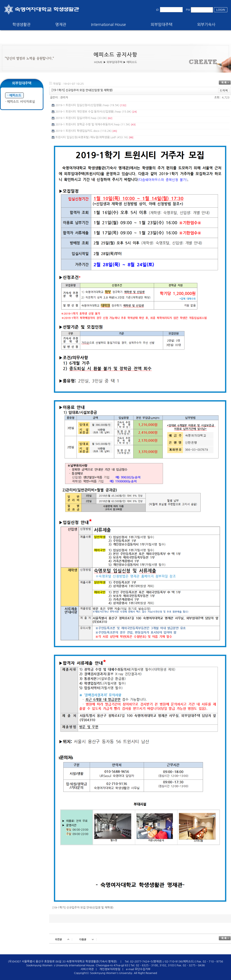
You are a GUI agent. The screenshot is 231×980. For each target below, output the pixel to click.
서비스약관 (87, 969)
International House (108, 25)
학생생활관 (21, 25)
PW (188, 10)
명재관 (61, 25)
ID (158, 10)
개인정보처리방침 (110, 969)
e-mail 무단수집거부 (138, 969)
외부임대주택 (162, 25)
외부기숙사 (206, 25)
